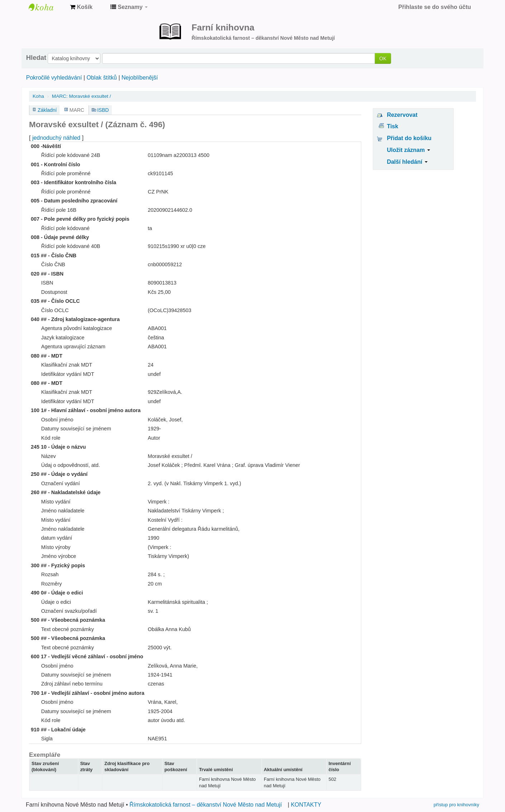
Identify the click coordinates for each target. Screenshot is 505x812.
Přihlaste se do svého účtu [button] (435, 7)
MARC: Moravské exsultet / (82, 96)
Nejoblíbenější (140, 78)
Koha (38, 96)
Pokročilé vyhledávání (54, 78)
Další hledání (407, 162)
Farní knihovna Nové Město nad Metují (47, 7)
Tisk (392, 126)
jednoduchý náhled (56, 138)
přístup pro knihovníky (456, 805)
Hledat (36, 58)
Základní (47, 110)
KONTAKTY (306, 805)
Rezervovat (402, 115)
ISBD (103, 110)
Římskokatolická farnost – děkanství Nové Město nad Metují (206, 805)
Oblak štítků (101, 78)
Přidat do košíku (409, 138)
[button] (81, 7)
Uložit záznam (408, 150)
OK (383, 58)
